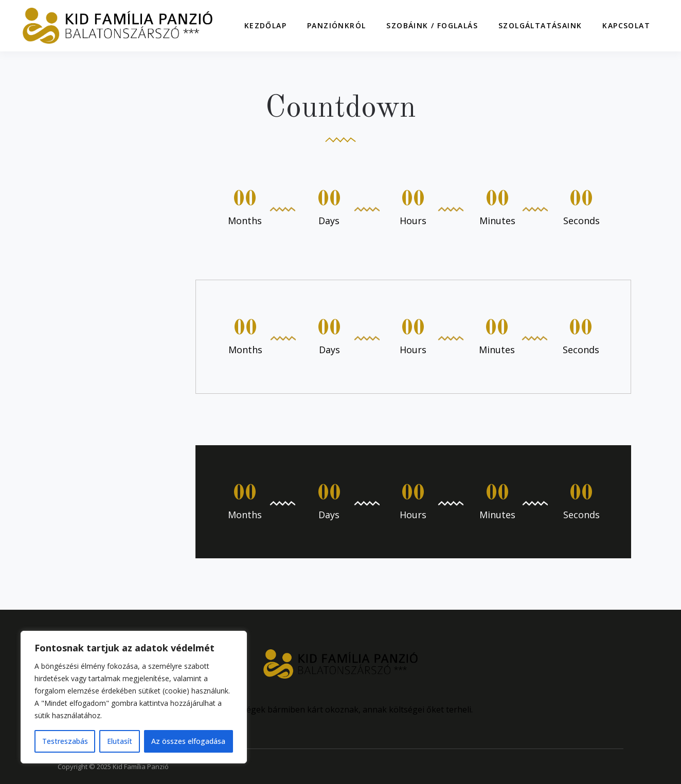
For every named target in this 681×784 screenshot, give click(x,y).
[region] (134, 697)
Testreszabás (65, 741)
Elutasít (120, 741)
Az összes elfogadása (188, 741)
